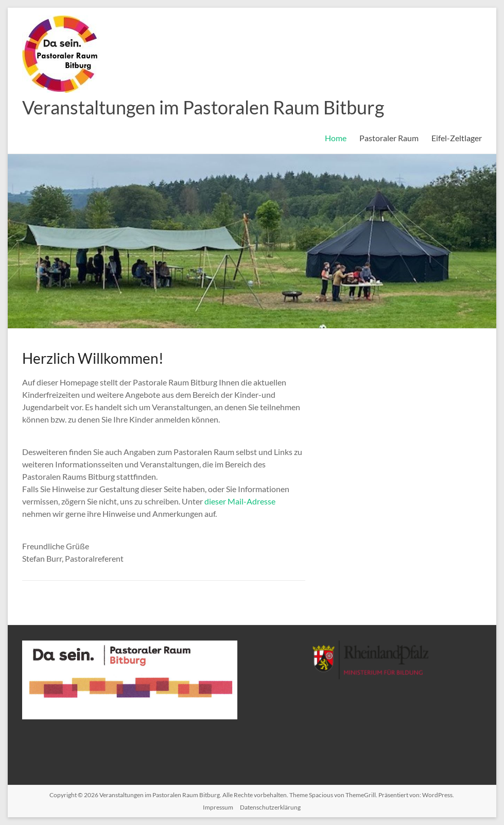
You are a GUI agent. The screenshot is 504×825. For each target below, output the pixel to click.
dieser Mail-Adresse (240, 501)
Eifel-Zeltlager (457, 138)
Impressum (218, 807)
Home (336, 138)
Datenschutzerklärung (270, 807)
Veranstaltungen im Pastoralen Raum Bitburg (203, 107)
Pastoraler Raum (389, 138)
